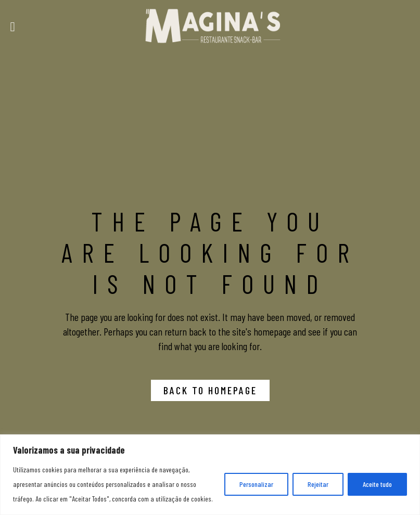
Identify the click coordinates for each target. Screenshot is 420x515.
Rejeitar (318, 484)
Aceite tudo (377, 484)
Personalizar (256, 484)
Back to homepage (210, 390)
